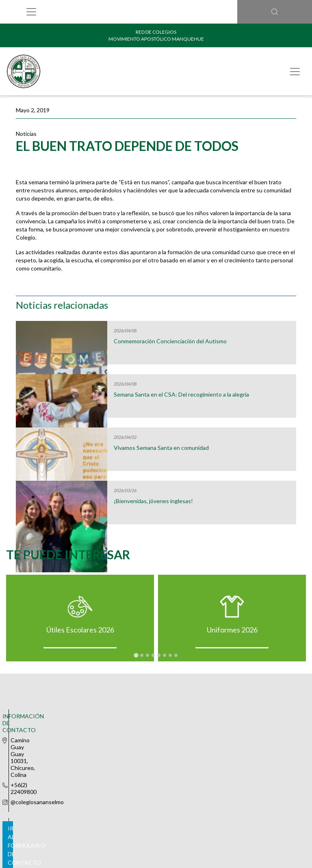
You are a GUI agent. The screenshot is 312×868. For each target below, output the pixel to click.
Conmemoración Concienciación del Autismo (170, 341)
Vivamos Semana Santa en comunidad (161, 448)
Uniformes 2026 (232, 630)
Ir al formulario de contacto (154, 759)
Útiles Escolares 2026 (80, 630)
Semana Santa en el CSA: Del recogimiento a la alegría (181, 395)
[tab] (136, 655)
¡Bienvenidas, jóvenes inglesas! (153, 501)
